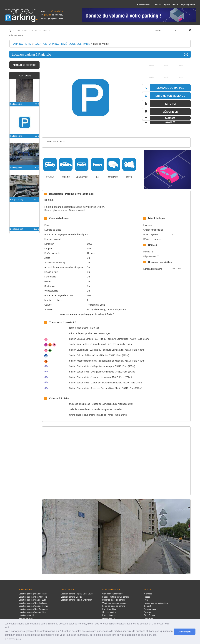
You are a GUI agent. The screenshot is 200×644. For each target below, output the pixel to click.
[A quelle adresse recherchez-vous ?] (76, 30)
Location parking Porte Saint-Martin (76, 600)
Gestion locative (109, 612)
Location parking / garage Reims (33, 606)
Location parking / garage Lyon (33, 600)
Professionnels (144, 4)
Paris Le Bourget (102, 333)
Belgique (184, 4)
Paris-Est (94, 328)
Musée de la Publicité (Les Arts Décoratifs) (112, 404)
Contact (147, 606)
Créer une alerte (16, 35)
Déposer (167, 4)
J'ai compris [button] (184, 632)
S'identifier (156, 4)
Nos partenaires (151, 609)
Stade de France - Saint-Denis (112, 415)
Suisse (192, 4)
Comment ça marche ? (112, 594)
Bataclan (118, 409)
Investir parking (109, 609)
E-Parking (148, 618)
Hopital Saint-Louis (96, 305)
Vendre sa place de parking (114, 603)
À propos (148, 594)
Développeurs (109, 618)
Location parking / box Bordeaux (33, 609)
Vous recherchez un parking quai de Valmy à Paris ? (87, 314)
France (175, 4)
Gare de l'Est (79, 344)
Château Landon (81, 339)
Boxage (147, 612)
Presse (147, 597)
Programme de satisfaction (156, 603)
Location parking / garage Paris (33, 594)
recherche (24, 65)
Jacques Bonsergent (83, 361)
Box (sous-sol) (17, 200)
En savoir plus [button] (13, 639)
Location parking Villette (71, 597)
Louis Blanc (79, 350)
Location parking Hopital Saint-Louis (77, 594)
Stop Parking (150, 615)
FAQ (146, 600)
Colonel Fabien (80, 355)
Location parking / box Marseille (33, 597)
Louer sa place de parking (114, 606)
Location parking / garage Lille (32, 612)
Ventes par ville (26, 618)
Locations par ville (27, 615)
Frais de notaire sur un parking (116, 597)
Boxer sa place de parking (114, 600)
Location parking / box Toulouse (33, 603)
